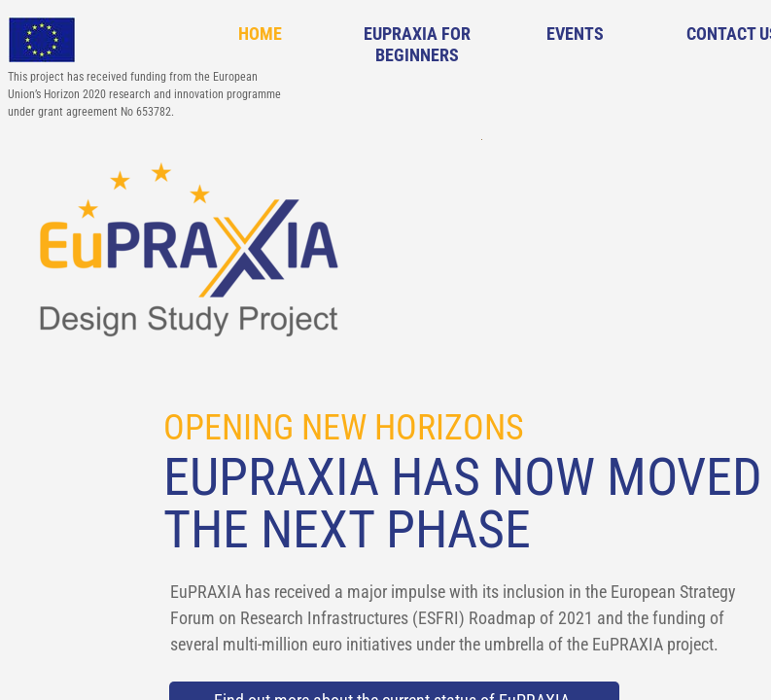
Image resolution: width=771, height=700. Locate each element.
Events (575, 34)
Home (260, 34)
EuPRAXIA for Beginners (417, 44)
